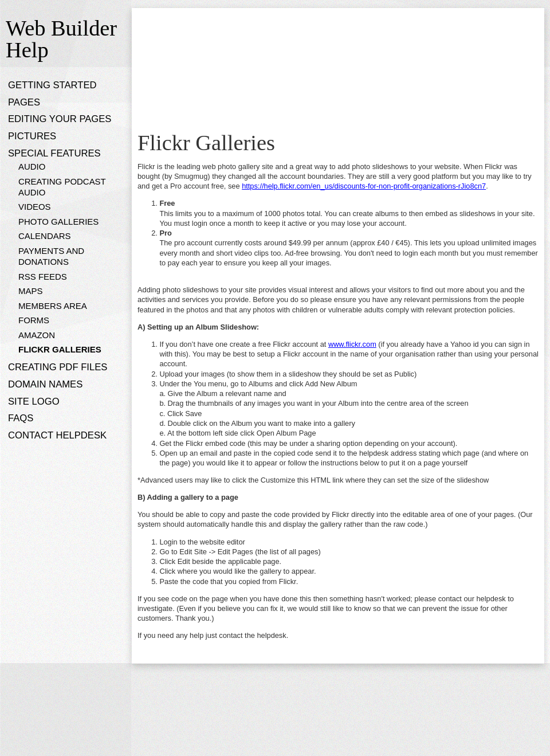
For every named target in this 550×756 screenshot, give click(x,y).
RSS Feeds (43, 277)
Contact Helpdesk (57, 435)
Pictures (32, 136)
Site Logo (34, 401)
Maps (30, 291)
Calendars (45, 236)
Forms (34, 320)
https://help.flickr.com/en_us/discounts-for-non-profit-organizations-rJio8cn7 (364, 186)
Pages (24, 102)
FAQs (21, 418)
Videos (35, 207)
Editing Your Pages (60, 119)
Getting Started (52, 85)
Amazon (37, 335)
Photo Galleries (58, 222)
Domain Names (45, 384)
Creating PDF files (58, 367)
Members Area (53, 306)
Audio (32, 167)
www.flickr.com (352, 344)
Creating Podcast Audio (62, 187)
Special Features (54, 153)
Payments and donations (51, 256)
